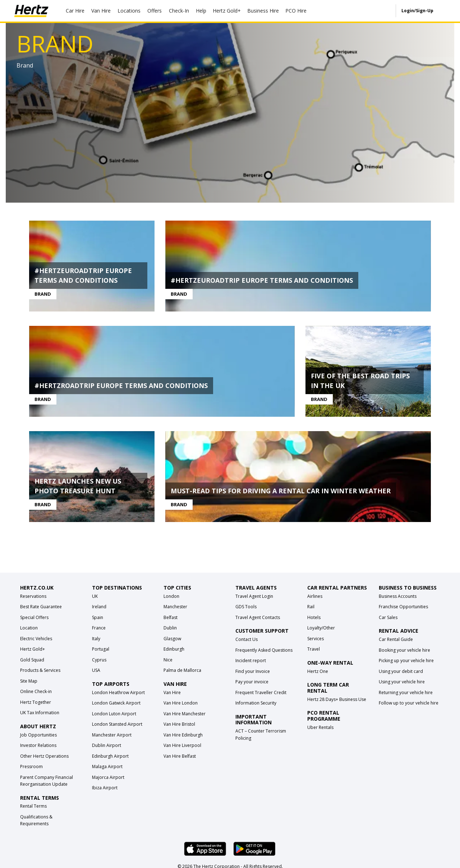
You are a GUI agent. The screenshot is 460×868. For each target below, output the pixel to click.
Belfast (171, 618)
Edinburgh (174, 650)
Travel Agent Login (254, 597)
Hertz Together (36, 703)
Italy (96, 640)
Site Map (29, 682)
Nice (168, 661)
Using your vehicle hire (402, 683)
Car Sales (388, 618)
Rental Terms (33, 807)
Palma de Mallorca (182, 671)
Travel (314, 650)
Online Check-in (36, 692)
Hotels (314, 618)
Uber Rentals (320, 728)
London (171, 597)
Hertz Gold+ (33, 650)
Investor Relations (38, 746)
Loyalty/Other (321, 629)
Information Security (256, 704)
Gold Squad (32, 661)
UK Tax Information (40, 714)
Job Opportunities (38, 736)
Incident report (251, 662)
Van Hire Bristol (179, 725)
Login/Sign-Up (417, 11)
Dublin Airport (107, 746)
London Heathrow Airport (118, 694)
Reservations (33, 597)
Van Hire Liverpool (182, 746)
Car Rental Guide (396, 640)
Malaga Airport (107, 768)
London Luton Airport (114, 715)
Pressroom (31, 768)
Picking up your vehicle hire (406, 662)
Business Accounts (398, 597)
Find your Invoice (253, 672)
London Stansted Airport (117, 725)
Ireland (99, 608)
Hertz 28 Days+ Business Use (337, 700)
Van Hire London (181, 704)
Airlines (315, 597)
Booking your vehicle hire (404, 651)
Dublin (170, 629)
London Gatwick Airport (116, 704)
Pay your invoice (252, 683)
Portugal (101, 650)
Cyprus (99, 661)
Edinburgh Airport (110, 757)
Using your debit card (401, 672)
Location (29, 629)
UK (95, 597)
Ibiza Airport (105, 789)
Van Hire (101, 11)
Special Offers (34, 618)
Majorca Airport (108, 778)
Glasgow (172, 640)
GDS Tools (246, 608)
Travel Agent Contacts (258, 618)
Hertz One (318, 672)
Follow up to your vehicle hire (409, 704)
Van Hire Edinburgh (183, 736)
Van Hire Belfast (180, 757)
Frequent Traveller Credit (261, 694)
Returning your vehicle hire (406, 694)
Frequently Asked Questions (264, 651)
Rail (311, 608)
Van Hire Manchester (185, 715)
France (99, 629)
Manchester (175, 608)
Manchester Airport (112, 736)
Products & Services (40, 671)
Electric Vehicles (36, 640)
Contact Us (247, 640)
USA (96, 671)
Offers (155, 11)
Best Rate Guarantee (41, 608)
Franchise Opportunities (403, 608)
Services (316, 640)
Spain (98, 618)
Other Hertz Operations (44, 757)
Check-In (179, 11)
